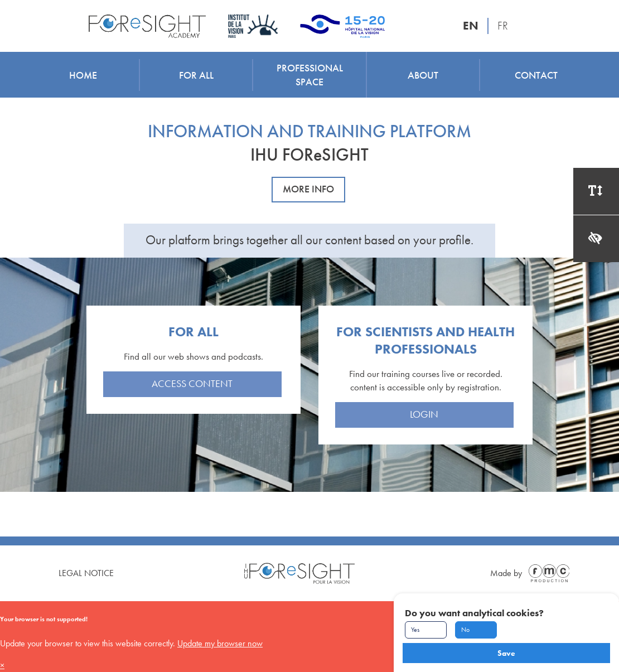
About (423, 75)
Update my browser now (220, 643)
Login (424, 414)
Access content (192, 384)
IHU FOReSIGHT (309, 155)
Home (83, 75)
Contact (536, 75)
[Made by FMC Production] (547, 573)
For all (196, 75)
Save (506, 653)
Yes (415, 630)
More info (308, 189)
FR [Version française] (503, 26)
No (465, 630)
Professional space (310, 75)
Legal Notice (86, 573)
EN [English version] (471, 26)
